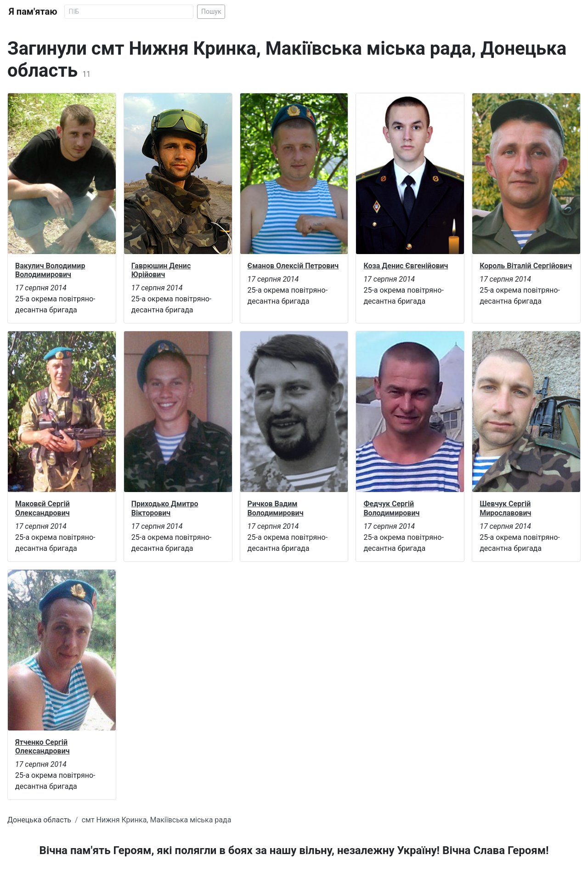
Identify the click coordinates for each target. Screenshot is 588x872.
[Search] (129, 12)
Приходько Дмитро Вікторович (165, 508)
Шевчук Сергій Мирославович (505, 508)
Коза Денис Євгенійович (406, 266)
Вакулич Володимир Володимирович (50, 270)
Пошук (211, 11)
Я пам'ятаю (33, 11)
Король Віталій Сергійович (526, 266)
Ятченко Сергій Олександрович (42, 747)
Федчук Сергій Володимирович (391, 508)
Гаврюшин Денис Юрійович (161, 270)
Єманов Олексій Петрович (293, 266)
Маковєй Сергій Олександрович (42, 508)
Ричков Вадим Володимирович (276, 508)
